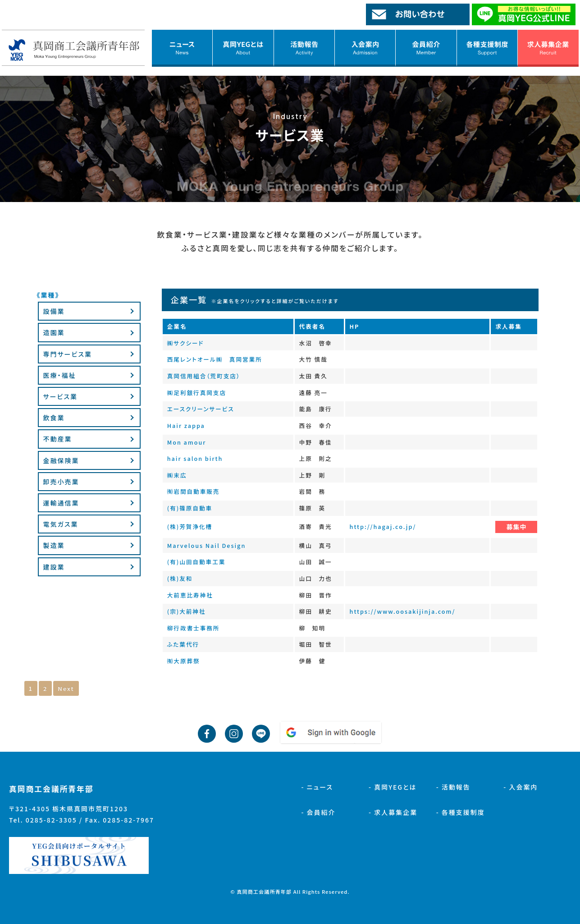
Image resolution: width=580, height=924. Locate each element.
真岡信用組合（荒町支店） (204, 376)
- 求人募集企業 (393, 812)
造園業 (54, 332)
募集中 (516, 527)
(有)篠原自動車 (190, 508)
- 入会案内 (521, 787)
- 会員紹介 (318, 812)
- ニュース (317, 787)
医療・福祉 (60, 375)
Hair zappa (186, 425)
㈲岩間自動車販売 (194, 491)
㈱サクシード (186, 343)
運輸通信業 (61, 503)
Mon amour (187, 442)
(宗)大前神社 (187, 611)
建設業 (54, 567)
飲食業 (54, 418)
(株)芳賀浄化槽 (190, 526)
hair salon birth (195, 458)
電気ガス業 (61, 524)
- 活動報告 (453, 787)
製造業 (54, 545)
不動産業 (58, 439)
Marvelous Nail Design (207, 545)
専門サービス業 (68, 354)
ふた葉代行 (183, 644)
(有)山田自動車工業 (196, 562)
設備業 (54, 311)
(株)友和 (180, 578)
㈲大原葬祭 (184, 661)
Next (66, 688)
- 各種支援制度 (461, 812)
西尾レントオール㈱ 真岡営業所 (215, 359)
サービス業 (60, 396)
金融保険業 (61, 460)
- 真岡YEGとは (393, 787)
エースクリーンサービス (201, 409)
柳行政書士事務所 (194, 628)
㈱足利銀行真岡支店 (197, 393)
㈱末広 (177, 475)
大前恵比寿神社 (190, 595)
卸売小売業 (61, 482)
